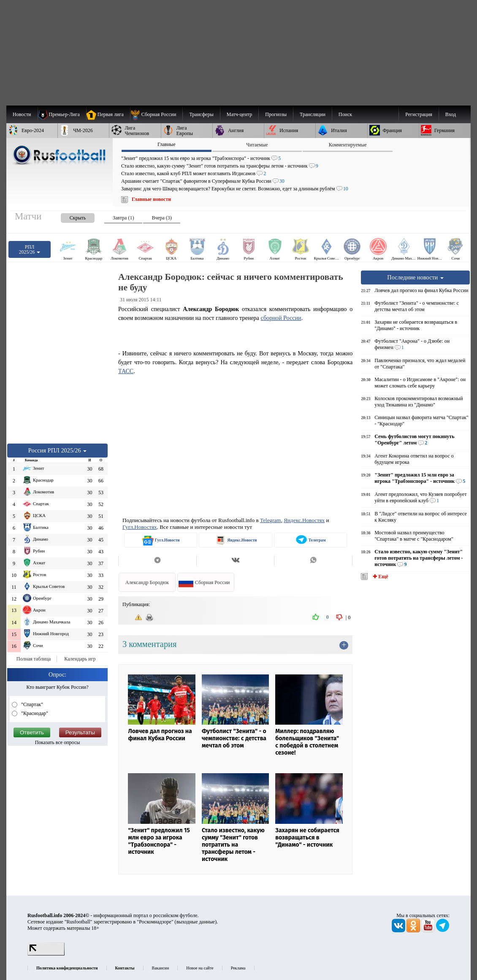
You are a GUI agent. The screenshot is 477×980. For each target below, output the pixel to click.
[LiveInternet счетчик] (46, 954)
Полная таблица (34, 659)
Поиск (345, 114)
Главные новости (151, 199)
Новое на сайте (200, 968)
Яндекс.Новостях (304, 520)
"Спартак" (31, 704)
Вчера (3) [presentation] (161, 218)
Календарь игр (80, 659)
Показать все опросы (58, 742)
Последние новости (415, 277)
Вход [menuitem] (451, 114)
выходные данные (196, 922)
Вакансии (161, 968)
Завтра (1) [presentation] (123, 218)
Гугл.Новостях (140, 527)
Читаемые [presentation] (257, 145)
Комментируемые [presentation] (348, 145)
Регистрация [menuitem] (419, 114)
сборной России (281, 318)
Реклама (238, 968)
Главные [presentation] (167, 144)
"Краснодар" (34, 713)
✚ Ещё (380, 577)
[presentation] (69, 216)
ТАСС (126, 371)
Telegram (271, 520)
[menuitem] (156, 114)
